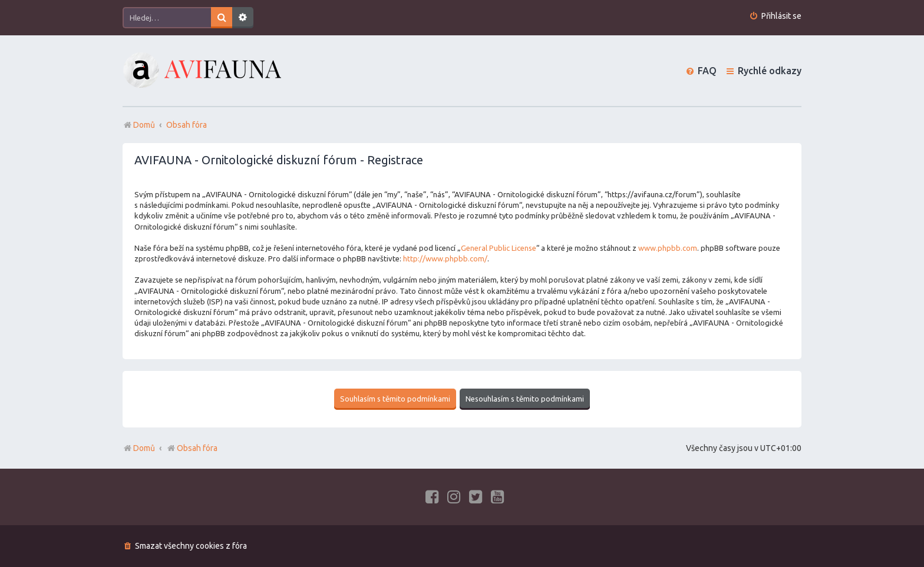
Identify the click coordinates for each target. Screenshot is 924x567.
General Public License (499, 248)
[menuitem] (775, 16)
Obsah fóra (192, 448)
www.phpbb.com (668, 248)
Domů (144, 448)
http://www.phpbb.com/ (445, 258)
